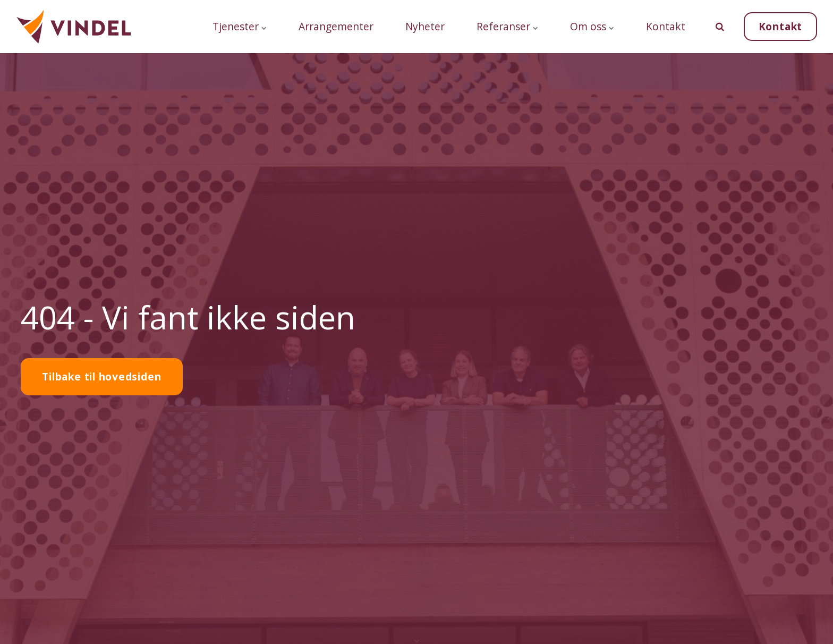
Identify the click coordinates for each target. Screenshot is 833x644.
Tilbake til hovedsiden (101, 376)
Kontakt (666, 26)
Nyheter (425, 26)
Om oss (592, 26)
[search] (720, 27)
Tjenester (240, 26)
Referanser (507, 26)
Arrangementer (336, 26)
